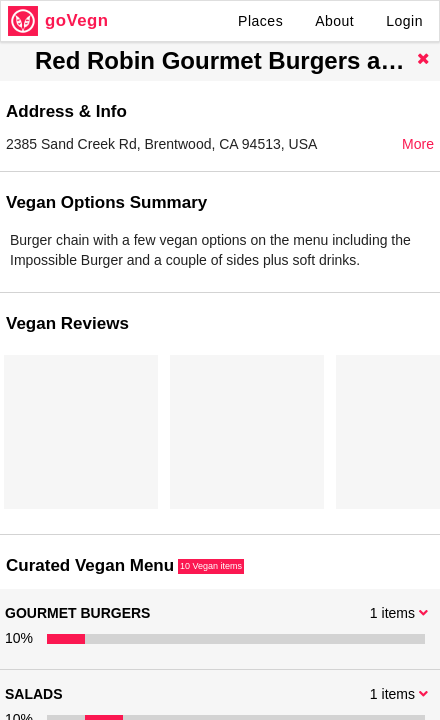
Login (404, 21)
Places (260, 21)
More (418, 144)
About (334, 21)
